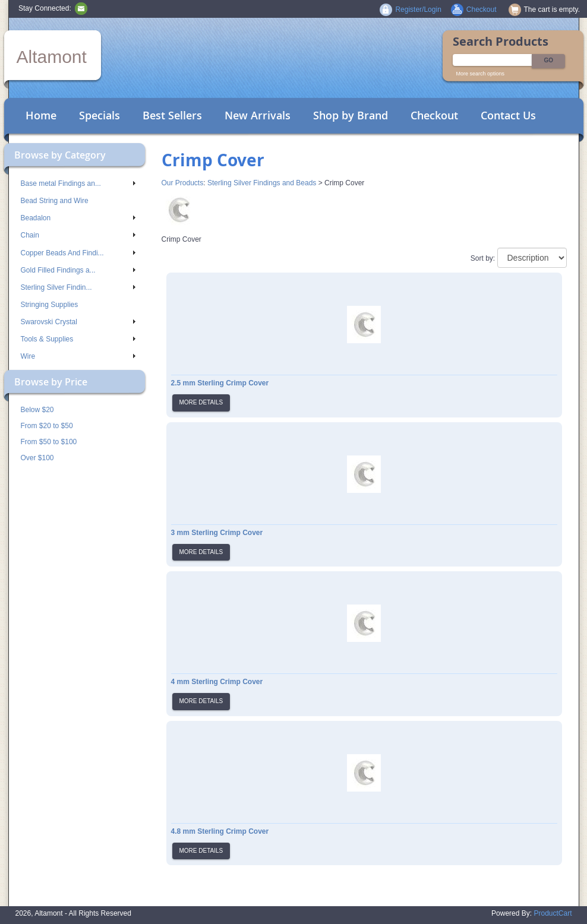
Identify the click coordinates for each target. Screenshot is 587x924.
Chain (78, 235)
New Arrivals (258, 115)
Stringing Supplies (50, 305)
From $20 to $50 (47, 426)
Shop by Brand (351, 115)
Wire (78, 356)
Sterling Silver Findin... (78, 287)
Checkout (434, 115)
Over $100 (37, 458)
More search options (481, 74)
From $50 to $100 (49, 442)
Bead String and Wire (55, 201)
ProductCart (553, 913)
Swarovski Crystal (78, 322)
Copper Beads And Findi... (78, 253)
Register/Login (418, 10)
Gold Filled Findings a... (78, 270)
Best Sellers (172, 115)
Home (41, 115)
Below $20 (37, 410)
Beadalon (78, 218)
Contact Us (508, 115)
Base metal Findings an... (78, 183)
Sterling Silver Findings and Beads (262, 183)
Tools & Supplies (78, 339)
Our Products (183, 183)
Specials (100, 115)
